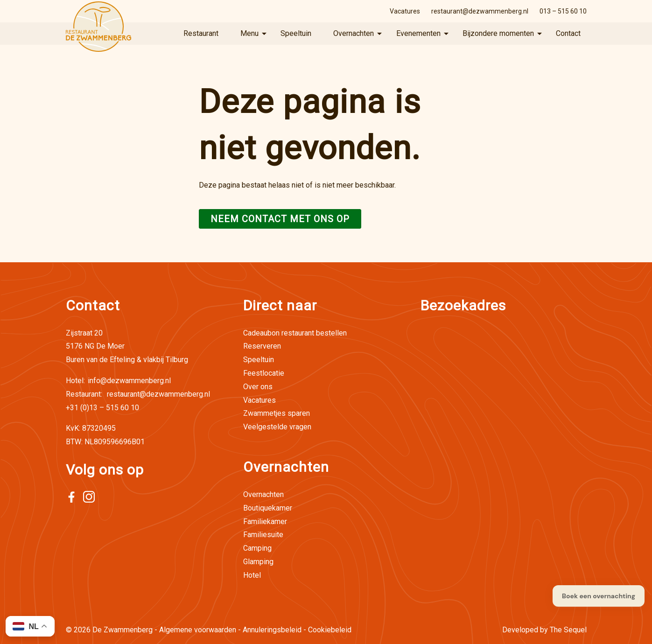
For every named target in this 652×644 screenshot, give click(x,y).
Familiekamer (265, 521)
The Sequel (568, 630)
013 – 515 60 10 (563, 11)
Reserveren (262, 346)
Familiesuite (263, 535)
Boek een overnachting (599, 596)
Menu (249, 33)
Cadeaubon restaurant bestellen (295, 333)
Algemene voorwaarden (198, 630)
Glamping (258, 562)
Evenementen (418, 33)
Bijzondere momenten (498, 33)
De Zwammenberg (123, 630)
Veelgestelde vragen (277, 427)
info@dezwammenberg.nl (118, 381)
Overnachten (354, 33)
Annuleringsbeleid (272, 630)
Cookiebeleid (330, 630)
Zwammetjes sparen (277, 413)
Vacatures (405, 11)
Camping (257, 548)
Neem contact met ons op (280, 219)
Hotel (252, 575)
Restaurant (201, 33)
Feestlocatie (264, 373)
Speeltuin (296, 33)
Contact (568, 33)
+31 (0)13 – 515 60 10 (102, 408)
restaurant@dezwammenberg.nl (480, 11)
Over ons (258, 387)
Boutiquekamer (268, 508)
